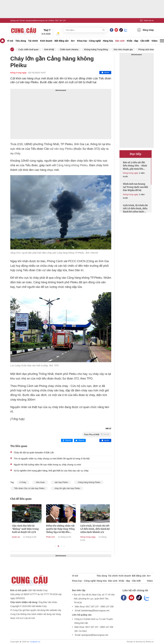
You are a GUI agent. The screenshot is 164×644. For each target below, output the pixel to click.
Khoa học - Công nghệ (89, 41)
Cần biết (145, 41)
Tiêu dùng (21, 41)
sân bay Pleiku (63, 149)
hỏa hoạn (40, 482)
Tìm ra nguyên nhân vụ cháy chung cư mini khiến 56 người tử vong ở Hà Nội (52, 459)
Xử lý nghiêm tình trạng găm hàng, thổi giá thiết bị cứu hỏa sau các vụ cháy (51, 471)
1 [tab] (55, 546)
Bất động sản (62, 41)
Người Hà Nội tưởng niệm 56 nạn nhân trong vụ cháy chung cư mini (47, 465)
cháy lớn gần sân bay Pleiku (67, 488)
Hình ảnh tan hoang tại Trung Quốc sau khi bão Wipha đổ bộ (135, 187)
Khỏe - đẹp (132, 41)
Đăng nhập (145, 30)
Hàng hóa (108, 41)
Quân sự (28, 537)
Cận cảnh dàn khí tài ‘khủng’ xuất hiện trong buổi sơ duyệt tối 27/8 (38, 529)
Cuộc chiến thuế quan (28, 49)
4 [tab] (64, 546)
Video (154, 41)
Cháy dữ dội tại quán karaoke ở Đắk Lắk (34, 453)
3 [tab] (61, 546)
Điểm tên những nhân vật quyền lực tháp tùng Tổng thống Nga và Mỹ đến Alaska (73, 529)
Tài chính (33, 41)
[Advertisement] (61, 114)
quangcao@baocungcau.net (36, 20)
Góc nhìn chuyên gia (123, 49)
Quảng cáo (15, 20)
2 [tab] (58, 546)
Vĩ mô (10, 41)
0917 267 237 (60, 20)
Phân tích (63, 537)
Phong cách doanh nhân (150, 49)
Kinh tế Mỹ (49, 49)
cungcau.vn (35, 642)
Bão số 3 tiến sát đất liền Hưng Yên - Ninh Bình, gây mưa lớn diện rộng (135, 166)
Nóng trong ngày (18, 73)
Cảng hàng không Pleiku (72, 165)
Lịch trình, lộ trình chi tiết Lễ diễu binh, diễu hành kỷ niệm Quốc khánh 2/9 (107, 529)
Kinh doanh (46, 41)
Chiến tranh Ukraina (69, 49)
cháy (17, 153)
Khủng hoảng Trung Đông (96, 49)
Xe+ (73, 41)
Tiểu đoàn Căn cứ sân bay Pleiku (29, 488)
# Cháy (23, 482)
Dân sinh (120, 41)
